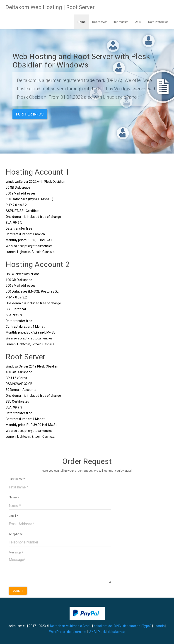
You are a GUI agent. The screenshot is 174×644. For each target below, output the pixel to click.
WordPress (57, 632)
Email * (13, 516)
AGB (138, 22)
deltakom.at (117, 632)
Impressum (121, 22)
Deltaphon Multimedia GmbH (71, 626)
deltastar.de (132, 626)
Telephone (16, 534)
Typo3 (147, 626)
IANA (92, 632)
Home (81, 22)
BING (117, 626)
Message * (16, 552)
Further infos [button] (30, 114)
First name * (17, 479)
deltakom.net (77, 632)
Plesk (102, 632)
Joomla (159, 626)
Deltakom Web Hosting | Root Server (50, 7)
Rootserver (99, 22)
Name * (14, 497)
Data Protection (158, 22)
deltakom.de (103, 626)
